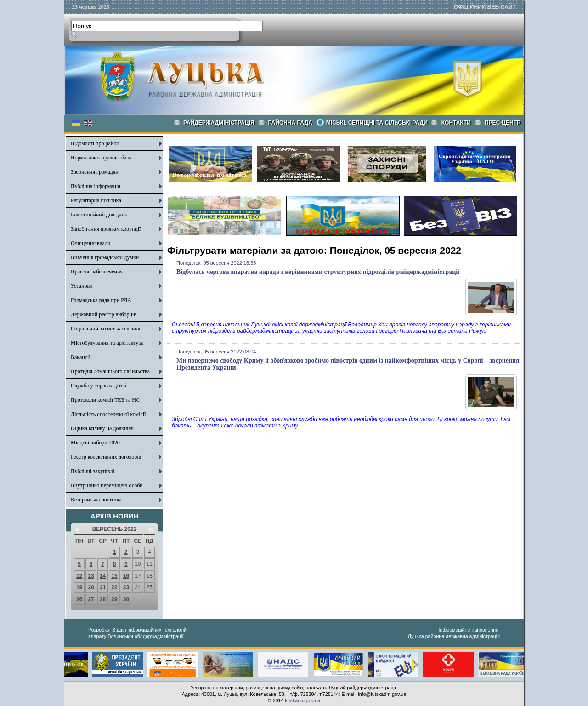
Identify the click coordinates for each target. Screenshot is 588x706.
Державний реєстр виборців (104, 314)
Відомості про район (95, 143)
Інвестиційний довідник (99, 215)
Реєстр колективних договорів (106, 457)
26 (79, 599)
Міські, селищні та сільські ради (377, 123)
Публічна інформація (96, 186)
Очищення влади (90, 243)
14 (103, 576)
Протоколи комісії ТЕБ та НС (105, 400)
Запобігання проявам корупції (106, 229)
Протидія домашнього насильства (110, 371)
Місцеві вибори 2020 (95, 443)
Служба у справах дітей (99, 386)
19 (79, 587)
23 (126, 587)
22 (114, 587)
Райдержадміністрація (219, 123)
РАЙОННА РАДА (290, 123)
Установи (82, 286)
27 (91, 599)
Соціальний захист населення (105, 329)
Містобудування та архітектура (107, 343)
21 (103, 587)
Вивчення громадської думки (105, 257)
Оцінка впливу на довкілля (102, 428)
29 (114, 599)
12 (79, 576)
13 (91, 576)
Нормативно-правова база (101, 158)
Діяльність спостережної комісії (108, 414)
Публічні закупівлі (93, 471)
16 (126, 576)
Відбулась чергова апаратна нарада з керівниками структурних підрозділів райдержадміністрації (318, 272)
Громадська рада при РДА (101, 300)
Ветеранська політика (96, 500)
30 (126, 599)
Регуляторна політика (96, 200)
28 (103, 599)
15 (114, 576)
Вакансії (81, 357)
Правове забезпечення (97, 272)
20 (91, 587)
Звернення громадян (95, 172)
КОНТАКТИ (456, 123)
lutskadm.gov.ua (302, 700)
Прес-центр (503, 123)
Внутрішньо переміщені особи (107, 485)
